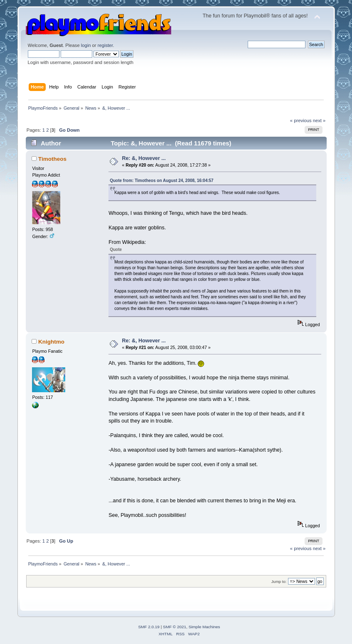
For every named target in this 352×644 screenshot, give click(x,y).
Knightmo (51, 342)
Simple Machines (204, 627)
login (86, 45)
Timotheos (52, 159)
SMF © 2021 (175, 627)
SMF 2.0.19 (149, 627)
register (105, 45)
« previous (301, 120)
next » (319, 120)
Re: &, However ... (144, 158)
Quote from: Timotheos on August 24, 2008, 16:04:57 (162, 181)
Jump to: (279, 581)
